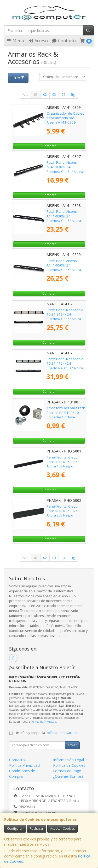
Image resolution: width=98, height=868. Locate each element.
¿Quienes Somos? (68, 776)
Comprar (49, 146)
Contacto (64, 41)
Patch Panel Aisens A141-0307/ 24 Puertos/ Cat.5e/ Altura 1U (65, 169)
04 (63, 95)
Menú (15, 41)
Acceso (38, 41)
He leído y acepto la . (47, 733)
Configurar (15, 829)
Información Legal (68, 760)
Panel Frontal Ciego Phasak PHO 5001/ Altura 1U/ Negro (62, 462)
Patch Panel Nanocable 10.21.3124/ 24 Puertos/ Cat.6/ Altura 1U (65, 317)
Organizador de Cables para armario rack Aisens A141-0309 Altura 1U (65, 120)
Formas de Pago (67, 771)
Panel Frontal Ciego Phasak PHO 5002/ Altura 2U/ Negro (62, 511)
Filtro (18, 78)
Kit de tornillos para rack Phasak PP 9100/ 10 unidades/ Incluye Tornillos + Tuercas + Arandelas (66, 417)
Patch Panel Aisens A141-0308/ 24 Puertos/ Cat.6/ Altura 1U (64, 218)
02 (45, 95)
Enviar (72, 745)
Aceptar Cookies (62, 829)
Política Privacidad (24, 765)
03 (54, 95)
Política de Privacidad (44, 722)
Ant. (26, 95)
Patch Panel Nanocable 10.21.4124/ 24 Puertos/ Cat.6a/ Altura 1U (65, 366)
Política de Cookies (69, 765)
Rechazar (37, 829)
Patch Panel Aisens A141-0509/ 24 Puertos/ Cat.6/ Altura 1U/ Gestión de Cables (65, 268)
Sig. (73, 95)
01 (36, 95)
